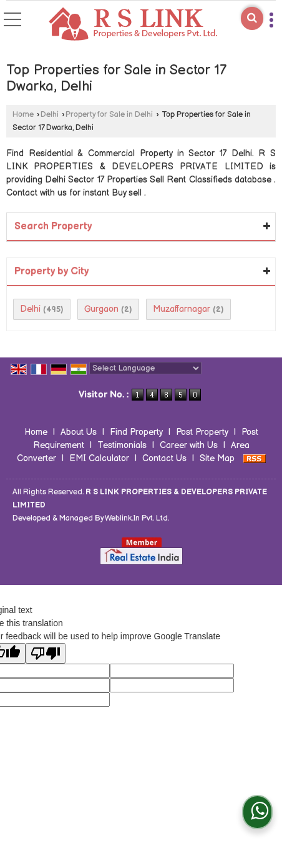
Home (23, 115)
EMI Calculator (99, 458)
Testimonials (122, 445)
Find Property (136, 432)
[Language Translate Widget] (145, 368)
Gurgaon (101, 309)
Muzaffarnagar (182, 309)
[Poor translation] (46, 653)
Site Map (217, 458)
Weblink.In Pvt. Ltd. (137, 518)
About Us (79, 432)
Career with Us (189, 445)
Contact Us (164, 458)
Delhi (50, 115)
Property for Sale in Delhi (109, 115)
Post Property (202, 432)
